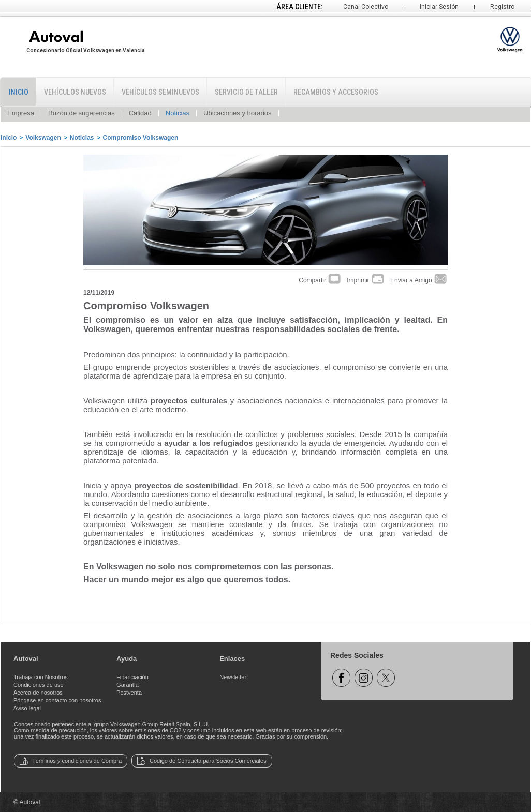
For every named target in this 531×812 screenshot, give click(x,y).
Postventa (129, 693)
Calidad (140, 113)
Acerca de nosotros (38, 693)
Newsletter (233, 677)
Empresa (21, 113)
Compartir (320, 280)
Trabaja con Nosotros (41, 677)
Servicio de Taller (246, 92)
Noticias (178, 113)
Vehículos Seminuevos (160, 92)
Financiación (132, 677)
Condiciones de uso (39, 685)
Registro (502, 7)
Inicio (19, 92)
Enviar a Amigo (419, 280)
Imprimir (366, 280)
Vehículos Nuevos (75, 92)
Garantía (128, 685)
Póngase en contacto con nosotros (57, 700)
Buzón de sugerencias (82, 113)
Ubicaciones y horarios (238, 113)
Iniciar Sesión (439, 7)
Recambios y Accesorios (336, 92)
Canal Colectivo (366, 7)
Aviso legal (27, 708)
